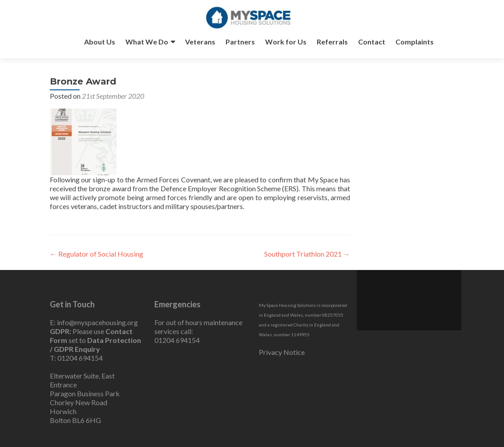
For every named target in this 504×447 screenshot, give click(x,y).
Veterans (200, 42)
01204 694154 (80, 358)
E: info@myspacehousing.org (94, 322)
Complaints (415, 42)
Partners (240, 42)
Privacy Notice (282, 352)
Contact (372, 42)
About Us (100, 42)
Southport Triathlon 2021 (307, 254)
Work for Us (286, 42)
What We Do (147, 42)
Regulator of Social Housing (97, 254)
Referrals (332, 42)
